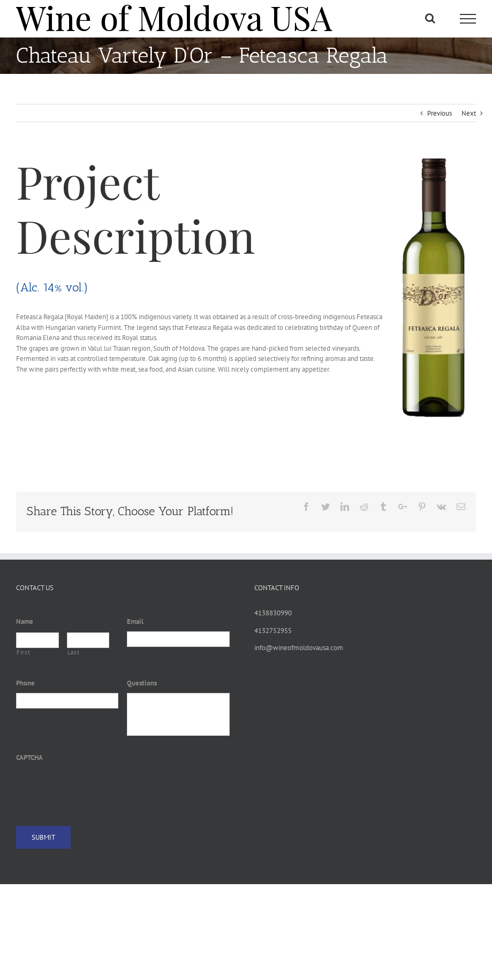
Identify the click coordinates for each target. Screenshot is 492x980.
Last (74, 652)
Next (469, 113)
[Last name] (88, 640)
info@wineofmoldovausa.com (299, 648)
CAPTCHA (29, 758)
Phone (25, 683)
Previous (440, 113)
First (23, 652)
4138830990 (273, 613)
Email (135, 622)
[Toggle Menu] (468, 19)
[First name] (37, 640)
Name (25, 622)
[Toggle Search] (430, 18)
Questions (142, 683)
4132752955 (273, 631)
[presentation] (97, 788)
